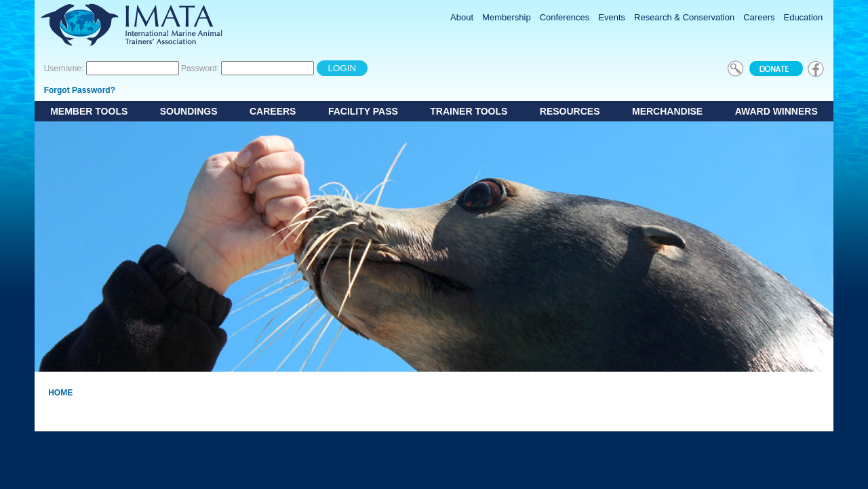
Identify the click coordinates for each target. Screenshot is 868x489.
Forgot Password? (80, 90)
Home (60, 393)
